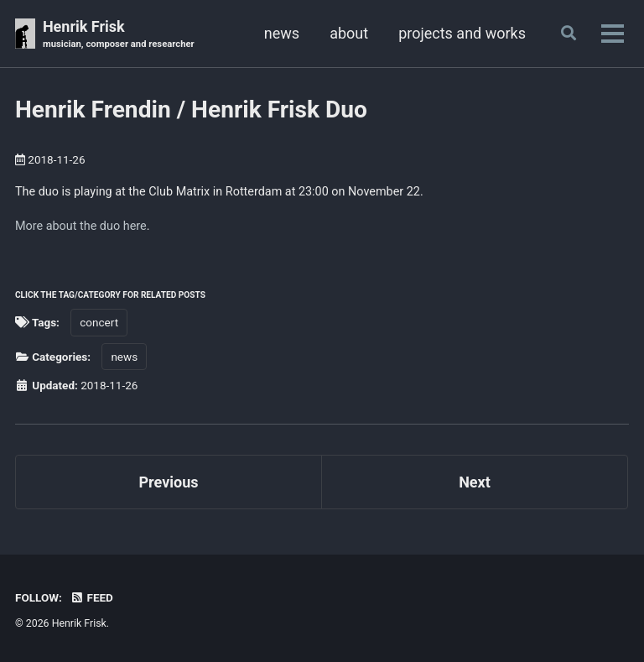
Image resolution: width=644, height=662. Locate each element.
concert (99, 322)
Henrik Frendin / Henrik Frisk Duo (191, 109)
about (349, 33)
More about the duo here (81, 226)
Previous (169, 482)
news (282, 33)
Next (475, 482)
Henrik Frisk (119, 35)
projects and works (462, 33)
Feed (91, 597)
